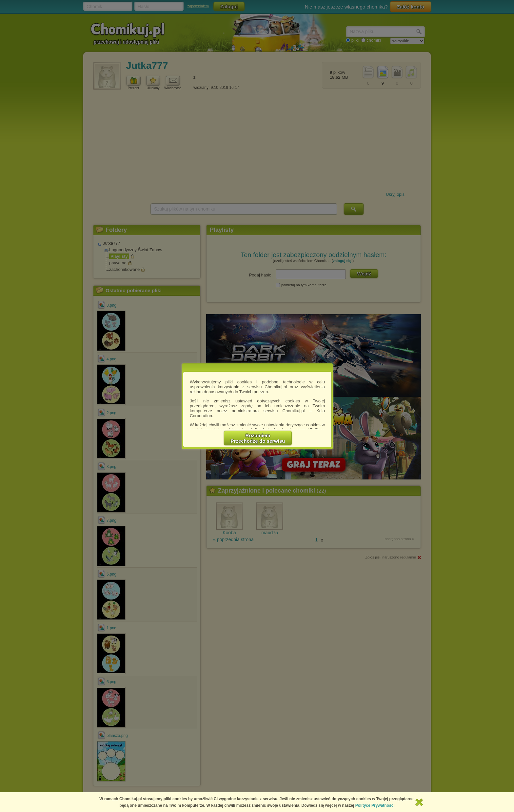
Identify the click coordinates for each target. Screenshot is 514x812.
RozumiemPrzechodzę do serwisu (258, 438)
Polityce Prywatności (375, 805)
